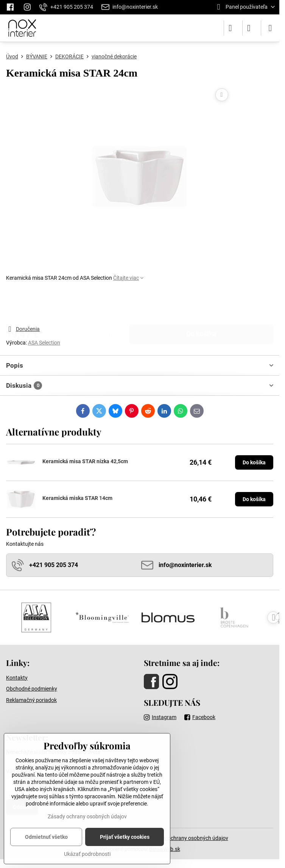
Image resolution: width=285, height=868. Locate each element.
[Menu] (270, 28)
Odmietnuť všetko (46, 837)
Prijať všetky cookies (125, 837)
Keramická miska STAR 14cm (77, 498)
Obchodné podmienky (32, 689)
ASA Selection (44, 343)
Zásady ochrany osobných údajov (189, 838)
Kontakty (17, 678)
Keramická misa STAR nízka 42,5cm (85, 461)
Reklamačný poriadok (31, 700)
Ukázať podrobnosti (87, 854)
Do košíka (201, 303)
